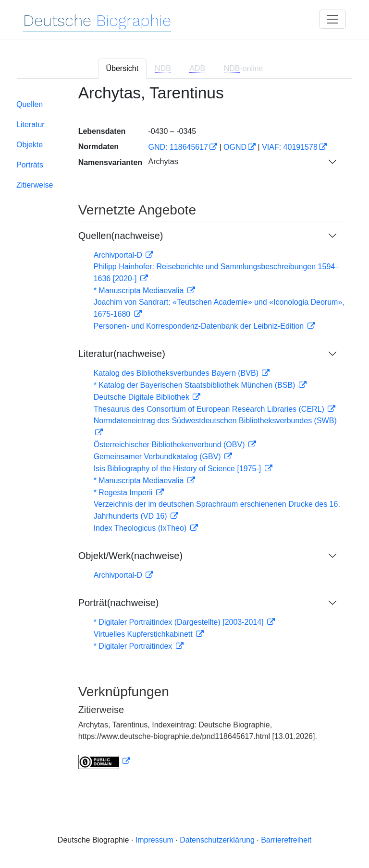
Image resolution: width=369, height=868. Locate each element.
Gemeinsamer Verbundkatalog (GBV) (158, 457)
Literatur (31, 125)
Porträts (30, 165)
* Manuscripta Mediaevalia (140, 291)
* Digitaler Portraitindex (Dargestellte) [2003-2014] (180, 622)
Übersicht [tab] (123, 68)
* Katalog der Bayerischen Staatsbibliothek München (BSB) (196, 385)
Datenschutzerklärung (217, 840)
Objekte (30, 145)
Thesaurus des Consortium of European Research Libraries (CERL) (210, 409)
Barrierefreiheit (286, 840)
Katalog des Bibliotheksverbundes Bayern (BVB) (177, 373)
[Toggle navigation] (332, 19)
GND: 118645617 (178, 147)
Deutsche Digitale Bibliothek (143, 397)
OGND (235, 147)
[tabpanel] (184, 433)
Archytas (163, 161)
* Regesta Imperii (124, 493)
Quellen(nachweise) (121, 236)
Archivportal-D (119, 255)
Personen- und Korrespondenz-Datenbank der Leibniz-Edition (200, 326)
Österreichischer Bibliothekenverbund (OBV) (170, 445)
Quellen (30, 104)
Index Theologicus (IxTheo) (141, 528)
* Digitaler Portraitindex (134, 646)
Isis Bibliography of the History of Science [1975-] (178, 469)
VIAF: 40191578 (290, 147)
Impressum (154, 840)
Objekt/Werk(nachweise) (130, 556)
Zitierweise (35, 185)
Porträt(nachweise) (119, 603)
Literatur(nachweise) (122, 354)
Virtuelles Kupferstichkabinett (144, 634)
